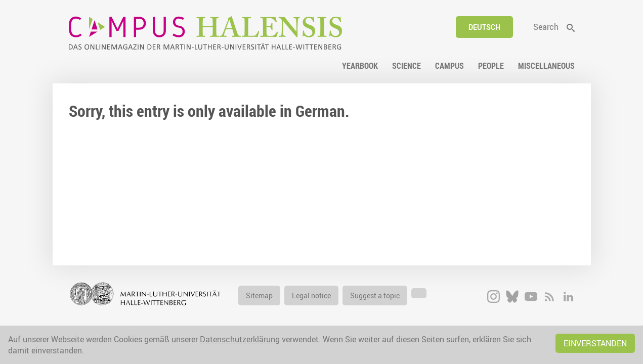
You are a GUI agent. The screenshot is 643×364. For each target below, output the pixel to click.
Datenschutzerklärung (240, 339)
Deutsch (484, 27)
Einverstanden (595, 343)
